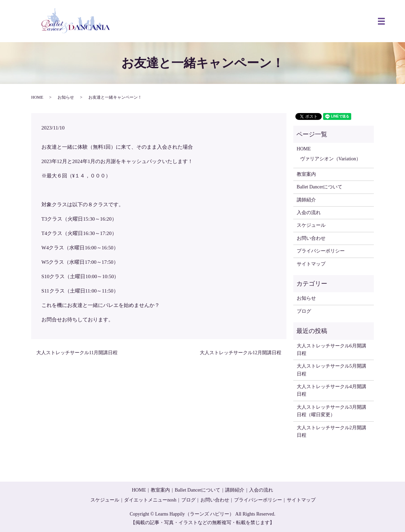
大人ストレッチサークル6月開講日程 (332, 350)
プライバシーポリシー (321, 251)
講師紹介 (306, 200)
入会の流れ (309, 213)
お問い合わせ (311, 238)
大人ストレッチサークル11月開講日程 (77, 353)
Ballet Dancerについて (320, 187)
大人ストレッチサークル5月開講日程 (332, 370)
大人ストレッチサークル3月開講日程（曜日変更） (332, 411)
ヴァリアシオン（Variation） (330, 159)
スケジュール (311, 225)
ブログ (304, 311)
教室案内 (306, 174)
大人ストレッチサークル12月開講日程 (241, 353)
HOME (37, 97)
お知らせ (66, 97)
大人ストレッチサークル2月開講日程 (332, 431)
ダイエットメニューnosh (150, 500)
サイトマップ (311, 264)
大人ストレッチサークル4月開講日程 (332, 390)
